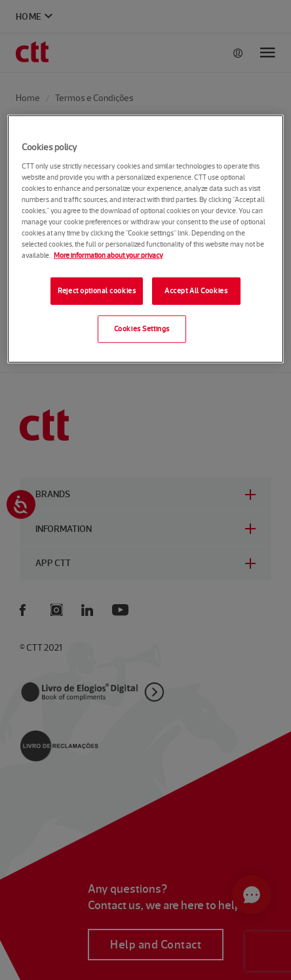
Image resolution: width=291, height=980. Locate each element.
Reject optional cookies (97, 291)
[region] (145, 239)
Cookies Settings (142, 329)
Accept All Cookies (196, 291)
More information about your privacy (108, 255)
